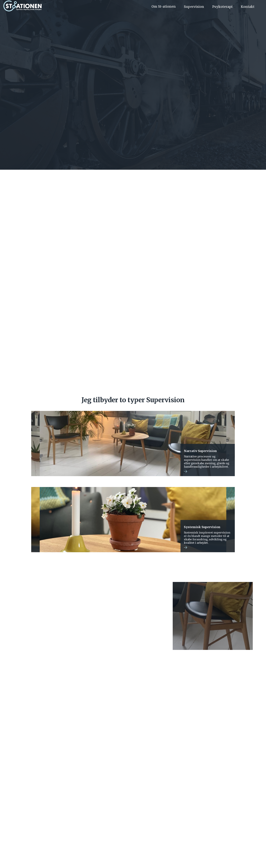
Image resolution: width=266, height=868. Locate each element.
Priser (110, 838)
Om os (97, 838)
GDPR (133, 860)
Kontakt (169, 838)
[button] (166, 7)
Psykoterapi (128, 838)
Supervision (194, 7)
